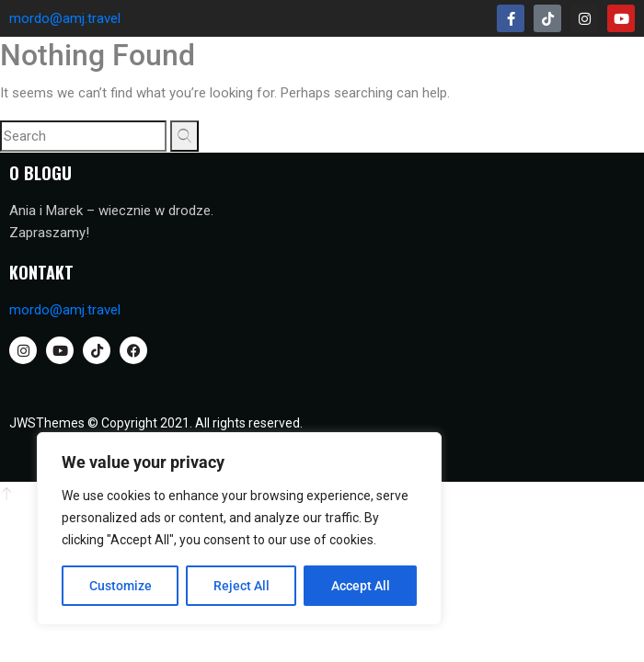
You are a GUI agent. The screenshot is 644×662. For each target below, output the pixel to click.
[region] (239, 529)
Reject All (241, 586)
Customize (121, 586)
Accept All (361, 586)
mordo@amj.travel (65, 18)
